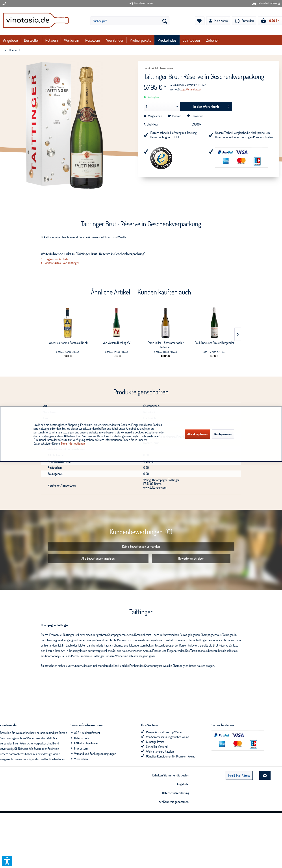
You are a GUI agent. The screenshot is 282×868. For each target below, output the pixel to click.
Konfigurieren (223, 434)
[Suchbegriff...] (130, 21)
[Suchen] (165, 21)
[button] (7, 861)
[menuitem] (130, 21)
